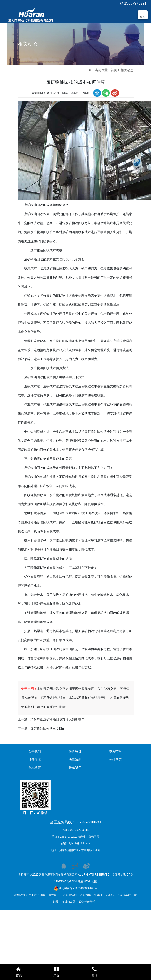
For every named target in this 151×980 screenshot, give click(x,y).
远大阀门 (54, 895)
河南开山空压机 (104, 895)
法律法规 (75, 759)
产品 (57, 972)
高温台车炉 (124, 895)
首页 (114, 70)
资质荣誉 (115, 752)
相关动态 (127, 70)
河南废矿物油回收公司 (40, 232)
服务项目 (75, 752)
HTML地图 (90, 881)
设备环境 (35, 759)
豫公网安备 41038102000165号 (75, 888)
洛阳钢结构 (70, 895)
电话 (94, 972)
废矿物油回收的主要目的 (48, 728)
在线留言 (35, 767)
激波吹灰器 (69, 902)
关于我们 (35, 752)
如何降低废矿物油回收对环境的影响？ (57, 719)
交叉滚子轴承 (37, 895)
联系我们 (75, 767)
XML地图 (78, 881)
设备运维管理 (87, 902)
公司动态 (115, 759)
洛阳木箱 (85, 895)
